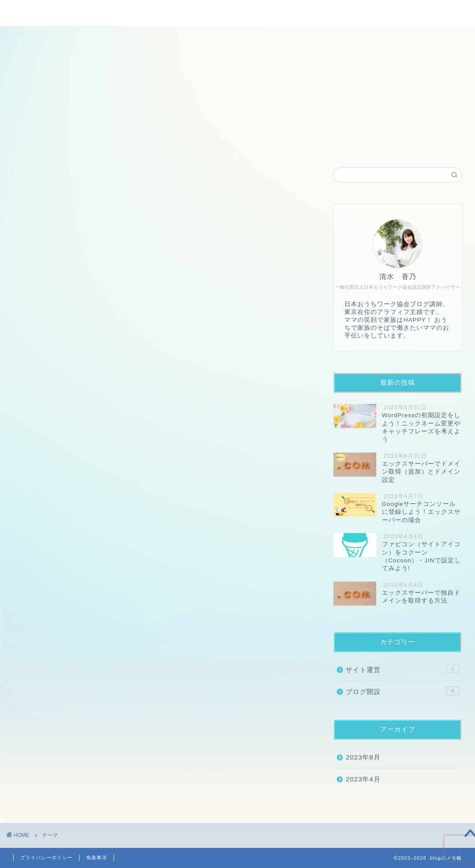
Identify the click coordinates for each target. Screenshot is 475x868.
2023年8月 (363, 757)
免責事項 (97, 858)
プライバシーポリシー (46, 858)
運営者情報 (258, 145)
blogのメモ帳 (237, 12)
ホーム (149, 145)
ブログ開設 (402, 691)
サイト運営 (402, 669)
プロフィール (201, 145)
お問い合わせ (316, 145)
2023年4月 (363, 779)
